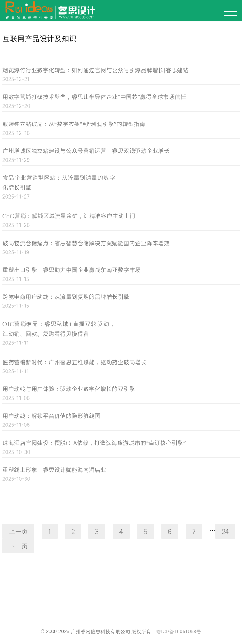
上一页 (18, 531)
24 (225, 531)
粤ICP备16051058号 (178, 632)
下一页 (18, 546)
